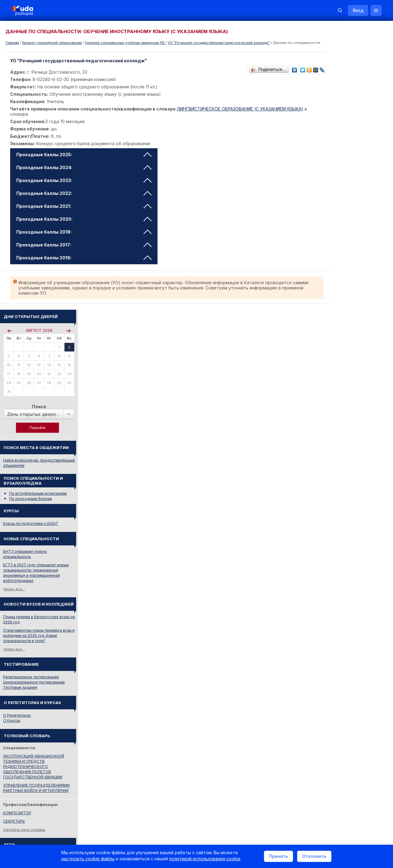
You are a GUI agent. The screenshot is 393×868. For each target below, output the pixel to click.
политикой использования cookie (205, 860)
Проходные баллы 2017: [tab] (85, 250)
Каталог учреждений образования (52, 43)
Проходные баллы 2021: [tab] (85, 211)
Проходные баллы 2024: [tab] (85, 172)
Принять (278, 857)
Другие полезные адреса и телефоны (353, 669)
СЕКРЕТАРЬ (329, 540)
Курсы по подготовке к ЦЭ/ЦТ (346, 242)
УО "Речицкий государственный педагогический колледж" (219, 43)
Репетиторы (329, 697)
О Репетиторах (332, 434)
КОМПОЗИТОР (332, 532)
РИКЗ (323, 653)
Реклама (263, 785)
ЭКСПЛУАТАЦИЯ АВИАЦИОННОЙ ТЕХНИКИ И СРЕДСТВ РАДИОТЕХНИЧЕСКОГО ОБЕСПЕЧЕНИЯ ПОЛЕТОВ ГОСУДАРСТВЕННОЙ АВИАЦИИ (349, 485)
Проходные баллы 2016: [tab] (85, 263)
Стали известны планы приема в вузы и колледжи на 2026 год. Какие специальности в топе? (354, 354)
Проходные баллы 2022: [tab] (85, 198)
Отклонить (314, 857)
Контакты (293, 785)
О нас (239, 785)
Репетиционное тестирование (346, 396)
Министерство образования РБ (347, 661)
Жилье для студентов (338, 705)
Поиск (354, 125)
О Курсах (327, 439)
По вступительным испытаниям (353, 212)
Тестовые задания (335, 406)
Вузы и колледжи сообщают (355, 589)
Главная (12, 43)
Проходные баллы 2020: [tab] (85, 224)
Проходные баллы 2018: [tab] (85, 237)
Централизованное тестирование (349, 401)
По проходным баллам (346, 217)
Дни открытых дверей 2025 (355, 598)
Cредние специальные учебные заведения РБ (125, 43)
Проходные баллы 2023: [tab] (85, 185)
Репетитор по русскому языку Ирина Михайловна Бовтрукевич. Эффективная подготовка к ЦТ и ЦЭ (352, 752)
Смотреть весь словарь (339, 548)
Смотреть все (330, 608)
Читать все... (329, 308)
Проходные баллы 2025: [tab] (85, 159)
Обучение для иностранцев (347, 785)
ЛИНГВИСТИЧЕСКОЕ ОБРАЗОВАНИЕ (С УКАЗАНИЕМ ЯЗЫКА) (241, 114)
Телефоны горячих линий (342, 636)
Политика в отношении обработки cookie (57, 837)
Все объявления (333, 714)
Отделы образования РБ (341, 644)
